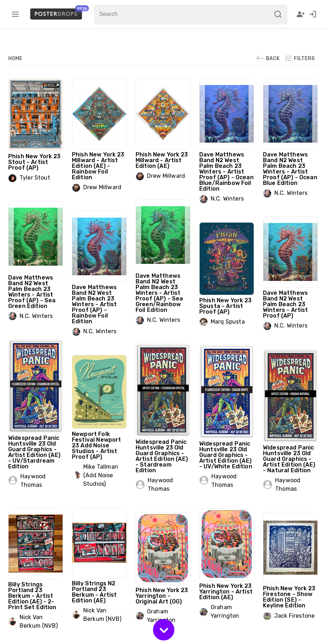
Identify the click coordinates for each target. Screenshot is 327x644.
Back (268, 58)
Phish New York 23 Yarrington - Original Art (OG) (162, 596)
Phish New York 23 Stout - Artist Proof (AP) (35, 162)
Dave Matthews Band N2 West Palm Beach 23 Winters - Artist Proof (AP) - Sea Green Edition (32, 292)
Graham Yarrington (225, 611)
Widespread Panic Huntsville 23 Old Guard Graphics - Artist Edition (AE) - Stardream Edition (162, 456)
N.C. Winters (227, 199)
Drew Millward (102, 187)
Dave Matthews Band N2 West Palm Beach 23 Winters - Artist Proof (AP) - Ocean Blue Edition (290, 169)
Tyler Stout (35, 178)
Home (15, 58)
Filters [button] (299, 58)
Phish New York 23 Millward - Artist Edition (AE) (162, 160)
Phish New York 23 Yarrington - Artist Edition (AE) (226, 592)
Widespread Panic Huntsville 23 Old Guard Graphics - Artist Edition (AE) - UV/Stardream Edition (34, 452)
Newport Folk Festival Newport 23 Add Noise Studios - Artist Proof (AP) (96, 445)
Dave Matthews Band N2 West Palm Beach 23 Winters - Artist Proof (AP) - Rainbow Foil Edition (94, 304)
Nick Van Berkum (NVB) (102, 615)
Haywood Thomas (33, 481)
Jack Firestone (294, 616)
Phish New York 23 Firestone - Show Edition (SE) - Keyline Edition (289, 597)
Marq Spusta (228, 322)
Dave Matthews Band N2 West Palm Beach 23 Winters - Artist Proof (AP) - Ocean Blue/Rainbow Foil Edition (226, 172)
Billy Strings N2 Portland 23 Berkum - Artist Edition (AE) (94, 592)
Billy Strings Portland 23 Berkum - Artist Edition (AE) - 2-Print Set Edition (32, 596)
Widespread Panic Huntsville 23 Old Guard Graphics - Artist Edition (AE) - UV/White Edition (226, 455)
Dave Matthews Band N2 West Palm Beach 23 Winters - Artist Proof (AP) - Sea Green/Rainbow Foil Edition (159, 293)
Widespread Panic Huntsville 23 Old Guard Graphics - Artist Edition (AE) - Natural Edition (289, 459)
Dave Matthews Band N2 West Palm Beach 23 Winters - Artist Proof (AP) (285, 304)
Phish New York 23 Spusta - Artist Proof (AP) (226, 306)
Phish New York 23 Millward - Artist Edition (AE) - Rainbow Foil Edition (98, 166)
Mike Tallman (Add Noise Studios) (101, 475)
